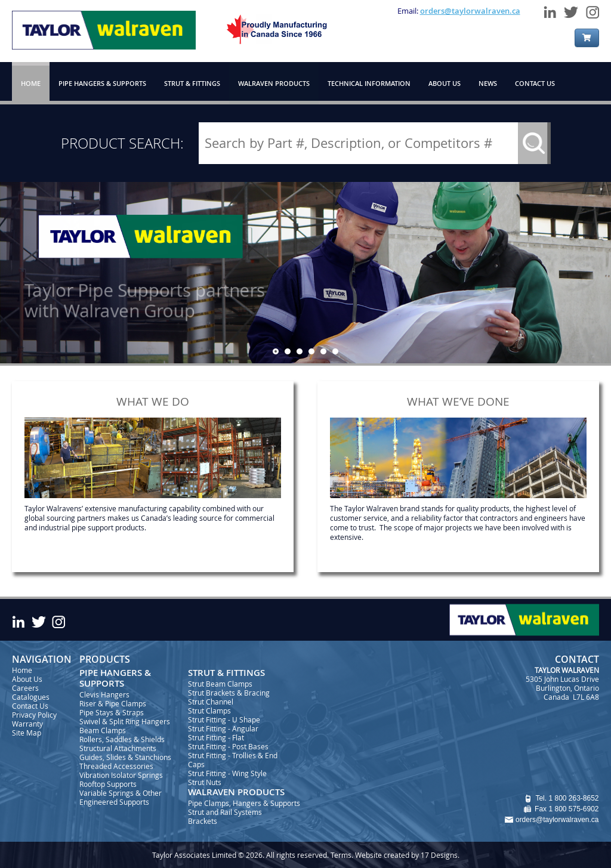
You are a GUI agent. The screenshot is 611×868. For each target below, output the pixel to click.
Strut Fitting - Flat (216, 737)
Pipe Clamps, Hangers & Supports (244, 803)
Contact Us (30, 706)
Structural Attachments (118, 748)
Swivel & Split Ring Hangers (125, 721)
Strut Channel (211, 702)
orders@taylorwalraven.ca (470, 11)
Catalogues (31, 697)
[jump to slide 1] (276, 351)
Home (22, 670)
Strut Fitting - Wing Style (227, 773)
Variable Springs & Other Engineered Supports (121, 797)
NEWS (488, 83)
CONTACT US (535, 83)
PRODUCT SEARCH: (122, 143)
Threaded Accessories (116, 766)
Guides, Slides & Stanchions (125, 757)
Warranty (27, 724)
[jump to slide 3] (300, 351)
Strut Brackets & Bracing (229, 693)
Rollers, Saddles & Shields (122, 739)
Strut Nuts (205, 782)
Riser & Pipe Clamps (113, 703)
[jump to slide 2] (288, 351)
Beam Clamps (103, 730)
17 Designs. (440, 855)
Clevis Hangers (104, 694)
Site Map (27, 733)
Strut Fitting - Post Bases (228, 746)
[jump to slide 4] (311, 351)
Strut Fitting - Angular (223, 728)
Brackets (203, 821)
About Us (27, 679)
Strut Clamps (209, 711)
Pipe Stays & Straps (112, 712)
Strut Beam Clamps (220, 684)
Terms (341, 855)
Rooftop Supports (108, 784)
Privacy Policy (34, 715)
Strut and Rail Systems (225, 812)
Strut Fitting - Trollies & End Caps (233, 760)
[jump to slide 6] (335, 351)
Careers (25, 688)
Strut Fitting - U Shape (224, 719)
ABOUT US (445, 83)
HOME (31, 83)
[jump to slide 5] (323, 351)
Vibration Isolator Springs (121, 775)
